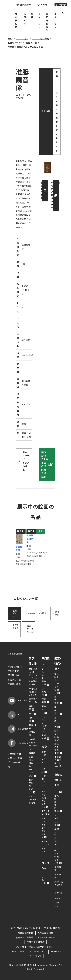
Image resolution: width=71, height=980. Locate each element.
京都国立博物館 (52, 928)
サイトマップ (35, 956)
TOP (10, 39)
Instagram (15, 729)
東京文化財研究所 (46, 938)
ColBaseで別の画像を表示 (55, 195)
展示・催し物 (17, 21)
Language (61, 5)
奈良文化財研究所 (36, 942)
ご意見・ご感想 (17, 952)
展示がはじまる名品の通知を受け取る (45, 464)
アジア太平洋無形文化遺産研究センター (35, 947)
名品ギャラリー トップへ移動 (26, 461)
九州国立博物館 (45, 933)
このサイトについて (37, 952)
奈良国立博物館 (26, 933)
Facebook (15, 743)
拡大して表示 (42, 191)
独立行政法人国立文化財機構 (26, 928)
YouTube (15, 701)
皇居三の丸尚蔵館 (24, 938)
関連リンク (56, 952)
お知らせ (59, 899)
